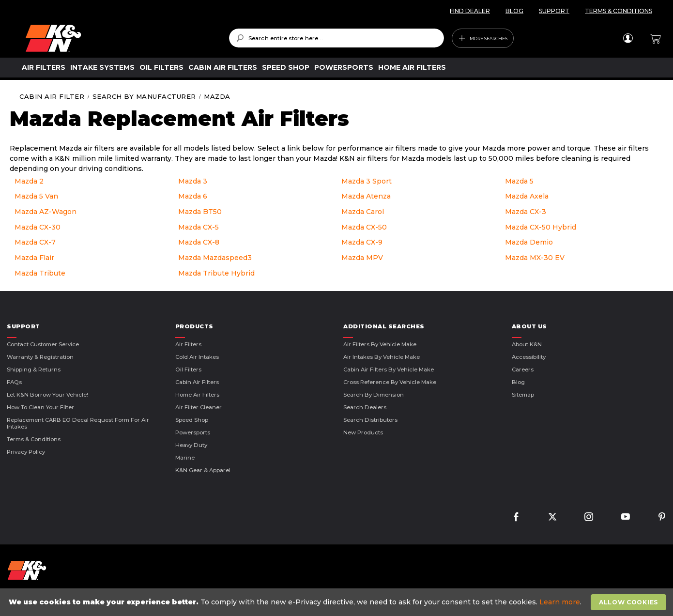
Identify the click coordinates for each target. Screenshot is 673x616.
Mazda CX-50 (364, 227)
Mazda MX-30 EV (535, 258)
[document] (338, 602)
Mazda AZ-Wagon (46, 212)
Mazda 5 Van (36, 196)
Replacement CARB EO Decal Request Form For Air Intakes (78, 423)
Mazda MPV (362, 258)
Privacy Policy (26, 452)
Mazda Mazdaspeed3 (215, 258)
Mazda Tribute (40, 273)
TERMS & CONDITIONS (619, 11)
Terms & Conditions (34, 439)
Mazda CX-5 (199, 227)
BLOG (514, 11)
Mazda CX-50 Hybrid (541, 227)
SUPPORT (554, 11)
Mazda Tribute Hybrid (216, 273)
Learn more (560, 602)
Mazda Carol (363, 212)
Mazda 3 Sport (367, 181)
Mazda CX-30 (38, 227)
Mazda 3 (193, 181)
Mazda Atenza (366, 196)
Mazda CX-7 (35, 242)
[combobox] (337, 38)
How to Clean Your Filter (40, 407)
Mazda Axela (527, 196)
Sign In (628, 38)
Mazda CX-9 (362, 242)
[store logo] (120, 38)
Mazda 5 (519, 181)
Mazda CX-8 (199, 242)
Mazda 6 (193, 196)
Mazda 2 (29, 181)
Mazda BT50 (200, 212)
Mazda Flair (34, 258)
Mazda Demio (529, 242)
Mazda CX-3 (526, 212)
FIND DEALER (470, 11)
